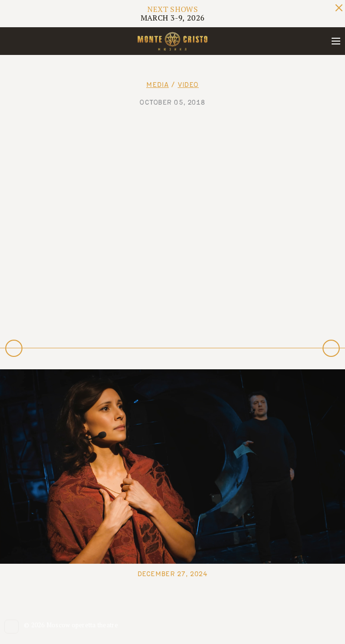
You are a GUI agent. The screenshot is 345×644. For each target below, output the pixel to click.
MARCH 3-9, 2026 (173, 13)
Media (157, 85)
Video (188, 85)
